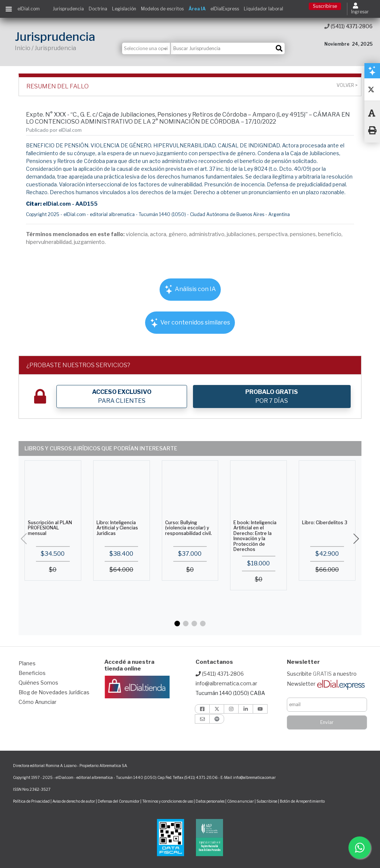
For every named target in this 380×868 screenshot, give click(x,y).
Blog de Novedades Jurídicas (54, 692)
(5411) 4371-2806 (348, 26)
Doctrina (98, 9)
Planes (27, 663)
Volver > (347, 85)
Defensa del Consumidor (119, 801)
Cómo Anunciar (37, 702)
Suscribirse (325, 6)
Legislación (124, 9)
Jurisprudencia (68, 9)
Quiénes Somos (38, 683)
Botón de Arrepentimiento (302, 801)
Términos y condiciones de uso (168, 801)
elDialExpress (225, 9)
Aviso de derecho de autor (74, 801)
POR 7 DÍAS (272, 396)
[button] (177, 624)
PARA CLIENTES (122, 396)
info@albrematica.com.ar (226, 683)
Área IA (197, 9)
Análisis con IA (190, 289)
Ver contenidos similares (190, 323)
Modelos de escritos (162, 9)
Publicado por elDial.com (54, 130)
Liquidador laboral (263, 9)
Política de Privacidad (31, 801)
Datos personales (210, 801)
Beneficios (32, 673)
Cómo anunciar (240, 801)
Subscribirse (267, 801)
